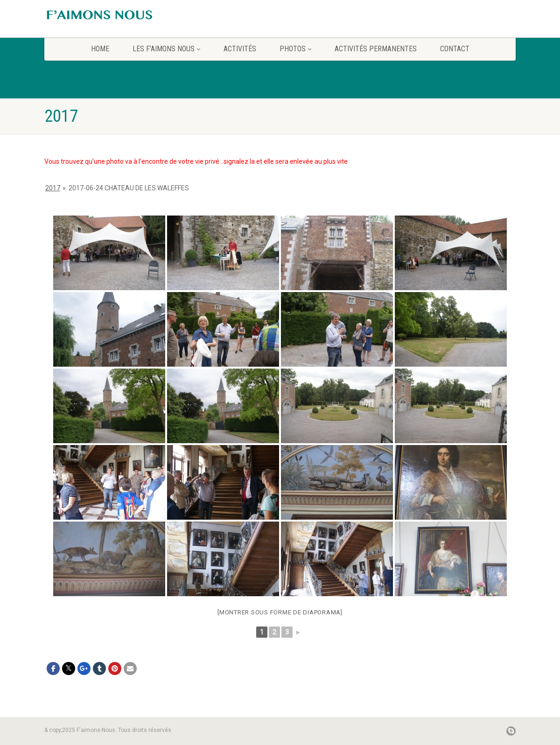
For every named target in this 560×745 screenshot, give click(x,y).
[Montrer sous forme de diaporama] (280, 612)
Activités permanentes (376, 49)
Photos (295, 49)
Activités (240, 49)
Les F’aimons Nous (166, 49)
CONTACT (455, 49)
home (100, 49)
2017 (53, 188)
